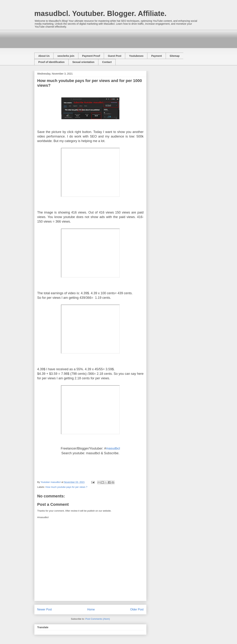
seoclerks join (66, 56)
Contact (107, 62)
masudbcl (113, 448)
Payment (156, 56)
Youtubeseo (136, 56)
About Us (44, 56)
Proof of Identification (51, 62)
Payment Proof (91, 56)
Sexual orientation (83, 62)
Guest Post (115, 56)
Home (91, 609)
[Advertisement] (100, 38)
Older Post (137, 609)
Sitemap (175, 56)
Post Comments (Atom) (98, 619)
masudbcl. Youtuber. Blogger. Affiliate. (100, 13)
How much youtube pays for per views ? (67, 487)
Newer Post (45, 609)
